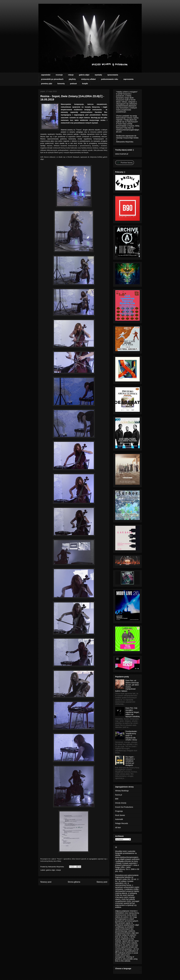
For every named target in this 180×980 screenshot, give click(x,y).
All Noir (118, 828)
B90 (117, 799)
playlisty (72, 79)
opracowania (113, 75)
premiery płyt (47, 84)
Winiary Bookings (122, 791)
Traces (79, 130)
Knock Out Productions (124, 807)
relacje (71, 75)
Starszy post (102, 882)
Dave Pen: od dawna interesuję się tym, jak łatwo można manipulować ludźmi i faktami (127, 686)
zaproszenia (128, 79)
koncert (79, 859)
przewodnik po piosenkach (52, 79)
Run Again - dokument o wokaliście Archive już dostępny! (130, 761)
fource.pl (119, 795)
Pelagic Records (122, 823)
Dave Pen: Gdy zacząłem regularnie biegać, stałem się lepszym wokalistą (133, 712)
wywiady (98, 75)
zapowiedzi (46, 75)
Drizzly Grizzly (121, 803)
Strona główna (74, 882)
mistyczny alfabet (88, 79)
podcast (73, 84)
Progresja (119, 811)
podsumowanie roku (110, 79)
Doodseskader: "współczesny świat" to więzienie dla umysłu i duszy (131, 736)
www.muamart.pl (122, 154)
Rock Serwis (120, 815)
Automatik (119, 819)
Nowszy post (46, 882)
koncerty (61, 84)
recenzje (59, 75)
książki (85, 84)
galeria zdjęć (84, 75)
